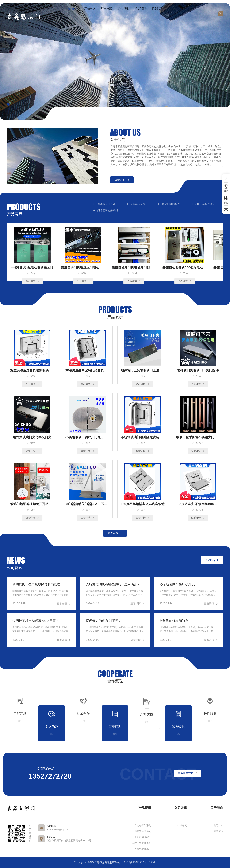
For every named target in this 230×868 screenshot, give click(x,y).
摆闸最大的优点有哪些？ (103, 621)
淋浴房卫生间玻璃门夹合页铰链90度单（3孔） (87, 370)
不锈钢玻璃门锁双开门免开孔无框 (87, 437)
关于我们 (140, 8)
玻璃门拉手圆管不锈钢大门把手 (198, 437)
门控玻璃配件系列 (107, 210)
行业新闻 (182, 825)
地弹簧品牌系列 (139, 204)
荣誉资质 (218, 831)
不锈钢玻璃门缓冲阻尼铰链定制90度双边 (143, 437)
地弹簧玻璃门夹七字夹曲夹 (32, 437)
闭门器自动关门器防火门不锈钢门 (87, 504)
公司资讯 (123, 8)
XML (154, 862)
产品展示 (90, 8)
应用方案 (107, 8)
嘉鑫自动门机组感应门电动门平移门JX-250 (83, 267)
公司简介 (218, 825)
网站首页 (73, 8)
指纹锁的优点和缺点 (174, 621)
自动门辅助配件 (171, 204)
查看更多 (122, 180)
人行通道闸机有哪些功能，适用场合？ (113, 584)
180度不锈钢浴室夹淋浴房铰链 (143, 504)
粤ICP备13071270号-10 (137, 862)
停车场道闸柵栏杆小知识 (177, 584)
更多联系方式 (188, 773)
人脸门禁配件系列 (205, 204)
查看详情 (32, 281)
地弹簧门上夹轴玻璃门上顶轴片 (143, 370)
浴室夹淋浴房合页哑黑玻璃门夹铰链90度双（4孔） (32, 370)
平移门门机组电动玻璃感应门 (32, 267)
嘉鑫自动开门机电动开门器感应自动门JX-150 (134, 267)
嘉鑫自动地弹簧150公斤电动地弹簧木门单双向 (185, 267)
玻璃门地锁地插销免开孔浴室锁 (32, 504)
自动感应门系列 (106, 204)
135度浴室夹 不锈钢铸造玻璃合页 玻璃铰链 (198, 504)
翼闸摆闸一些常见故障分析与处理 (36, 584)
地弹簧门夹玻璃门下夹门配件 (198, 370)
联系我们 (157, 8)
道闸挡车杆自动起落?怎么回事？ (36, 621)
